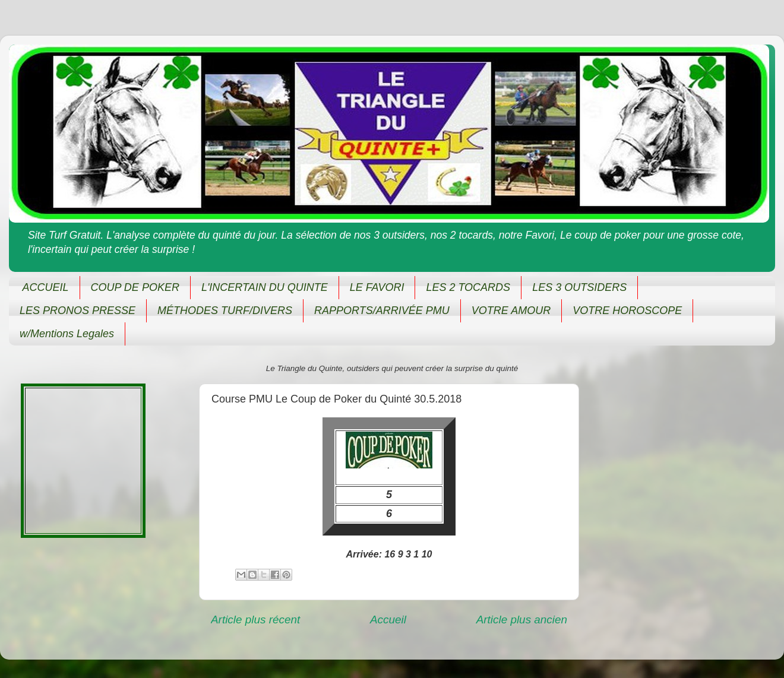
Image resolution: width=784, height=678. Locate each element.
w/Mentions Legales (67, 334)
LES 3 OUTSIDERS (579, 287)
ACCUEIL (46, 287)
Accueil (388, 620)
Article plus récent (255, 620)
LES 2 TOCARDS (468, 287)
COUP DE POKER (135, 287)
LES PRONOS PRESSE (78, 311)
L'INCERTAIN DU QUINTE (265, 287)
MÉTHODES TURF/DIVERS (225, 311)
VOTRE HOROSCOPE (627, 311)
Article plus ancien (522, 620)
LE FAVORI (377, 287)
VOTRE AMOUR (511, 311)
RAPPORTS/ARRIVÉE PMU (382, 311)
